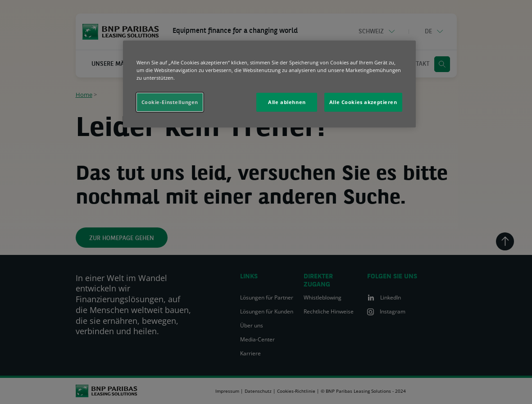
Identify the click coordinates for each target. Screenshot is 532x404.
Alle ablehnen (287, 102)
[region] (269, 84)
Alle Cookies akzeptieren (363, 102)
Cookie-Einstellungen (170, 102)
